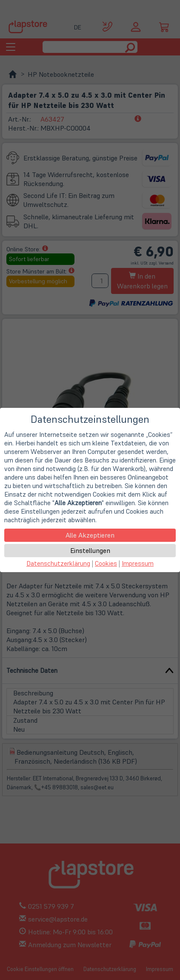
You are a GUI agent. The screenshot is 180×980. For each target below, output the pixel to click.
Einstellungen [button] (90, 550)
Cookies (106, 563)
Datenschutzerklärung (58, 563)
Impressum (138, 563)
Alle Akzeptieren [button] (90, 535)
